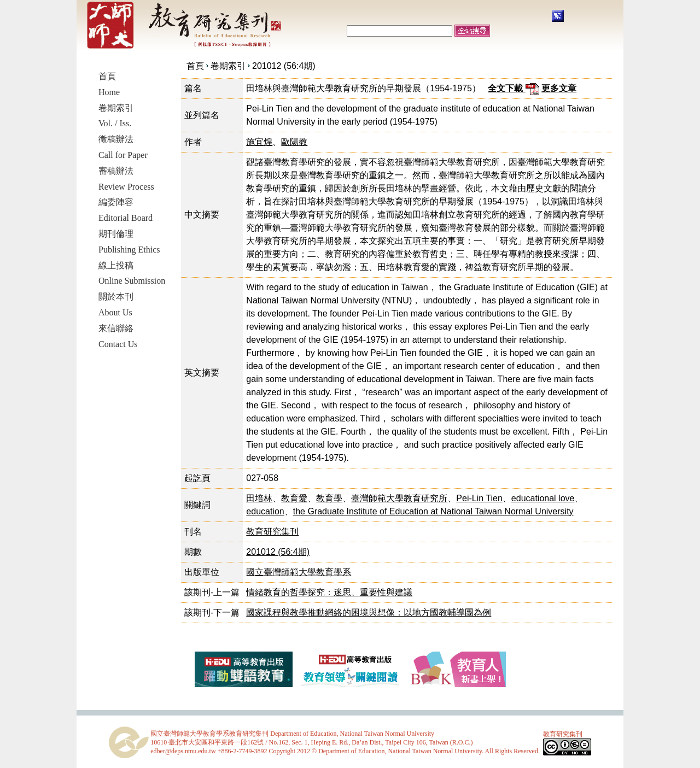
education (265, 511)
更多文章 (559, 88)
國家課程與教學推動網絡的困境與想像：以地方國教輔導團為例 (369, 612)
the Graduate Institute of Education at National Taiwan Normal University (433, 511)
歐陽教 (294, 142)
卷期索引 (228, 66)
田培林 (259, 498)
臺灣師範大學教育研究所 (399, 498)
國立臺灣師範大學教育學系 (299, 572)
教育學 (329, 498)
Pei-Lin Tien (479, 498)
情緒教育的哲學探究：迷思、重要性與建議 (329, 592)
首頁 (195, 66)
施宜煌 (259, 142)
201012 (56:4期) (284, 66)
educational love (543, 498)
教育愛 (294, 498)
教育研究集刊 (272, 532)
